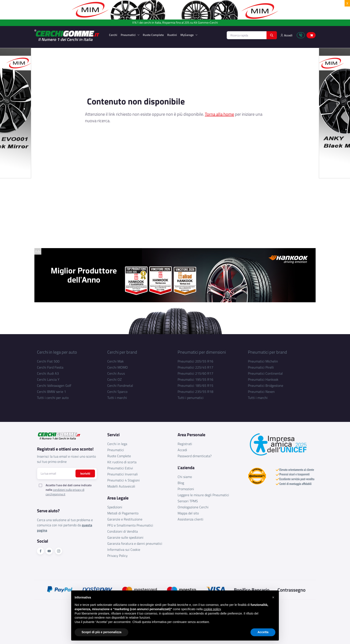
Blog (181, 483)
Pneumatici (128, 35)
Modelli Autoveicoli (121, 486)
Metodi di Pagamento (123, 513)
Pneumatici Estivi (120, 468)
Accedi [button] (286, 35)
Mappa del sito (188, 513)
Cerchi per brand (122, 352)
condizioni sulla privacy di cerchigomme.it (65, 492)
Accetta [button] (263, 632)
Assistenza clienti (190, 519)
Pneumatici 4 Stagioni (124, 480)
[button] (273, 597)
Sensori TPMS (188, 501)
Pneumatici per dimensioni (202, 352)
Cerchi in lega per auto (57, 352)
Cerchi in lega (117, 444)
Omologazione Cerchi (193, 507)
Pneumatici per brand (267, 352)
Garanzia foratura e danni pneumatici (135, 543)
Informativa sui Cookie (124, 550)
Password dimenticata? (195, 456)
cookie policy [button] (212, 609)
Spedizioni (115, 507)
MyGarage (187, 35)
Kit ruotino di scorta (122, 462)
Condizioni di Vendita (123, 531)
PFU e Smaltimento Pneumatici (130, 525)
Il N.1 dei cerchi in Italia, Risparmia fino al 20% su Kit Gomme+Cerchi (175, 23)
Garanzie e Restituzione (125, 519)
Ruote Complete (153, 35)
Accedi (182, 450)
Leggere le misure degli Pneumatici (203, 495)
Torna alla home (219, 114)
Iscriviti (85, 473)
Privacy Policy (117, 556)
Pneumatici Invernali (123, 474)
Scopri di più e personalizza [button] (101, 632)
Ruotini (172, 35)
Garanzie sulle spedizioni (125, 537)
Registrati (185, 444)
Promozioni (186, 489)
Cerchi (113, 35)
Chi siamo (185, 477)
